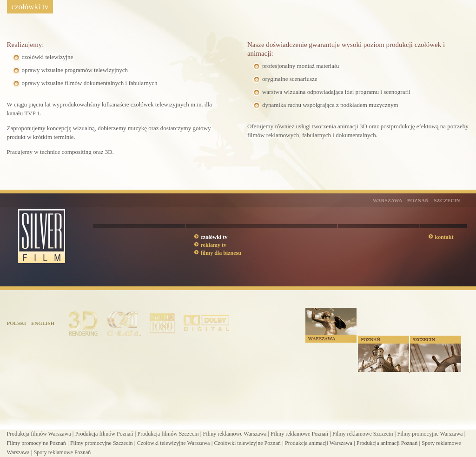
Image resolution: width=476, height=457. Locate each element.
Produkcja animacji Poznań (387, 443)
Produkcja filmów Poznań (104, 434)
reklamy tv (214, 245)
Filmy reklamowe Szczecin (363, 434)
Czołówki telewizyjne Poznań (248, 443)
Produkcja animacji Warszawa (319, 443)
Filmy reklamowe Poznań (299, 434)
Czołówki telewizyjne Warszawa (174, 443)
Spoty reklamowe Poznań (63, 452)
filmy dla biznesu (221, 253)
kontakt (444, 237)
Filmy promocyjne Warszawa (430, 434)
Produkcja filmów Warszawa (39, 434)
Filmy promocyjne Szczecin (102, 443)
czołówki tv (214, 237)
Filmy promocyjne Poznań (36, 443)
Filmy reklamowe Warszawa (235, 434)
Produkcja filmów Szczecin (168, 434)
